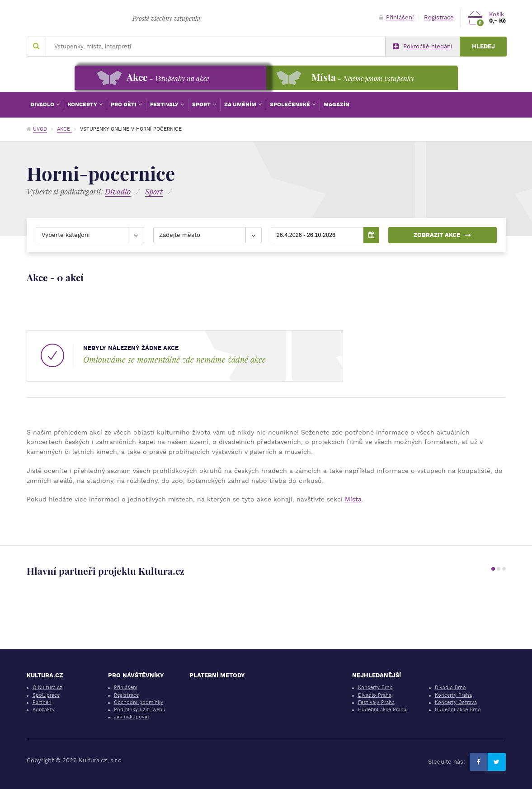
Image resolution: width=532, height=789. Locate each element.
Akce (64, 129)
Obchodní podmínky (139, 702)
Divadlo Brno (450, 687)
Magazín (337, 104)
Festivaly (165, 104)
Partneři (42, 702)
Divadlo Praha (375, 695)
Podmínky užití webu (140, 710)
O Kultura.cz (47, 687)
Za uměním (241, 104)
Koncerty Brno (375, 687)
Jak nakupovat (132, 717)
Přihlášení (396, 17)
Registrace (439, 17)
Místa (353, 499)
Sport (202, 104)
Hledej (483, 46)
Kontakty (44, 710)
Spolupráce (46, 695)
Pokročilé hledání (422, 47)
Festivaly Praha (376, 702)
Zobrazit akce (442, 235)
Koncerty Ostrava (456, 702)
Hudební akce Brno (458, 710)
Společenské (291, 104)
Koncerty (83, 104)
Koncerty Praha (453, 695)
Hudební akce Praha (382, 710)
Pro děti (124, 104)
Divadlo (43, 104)
